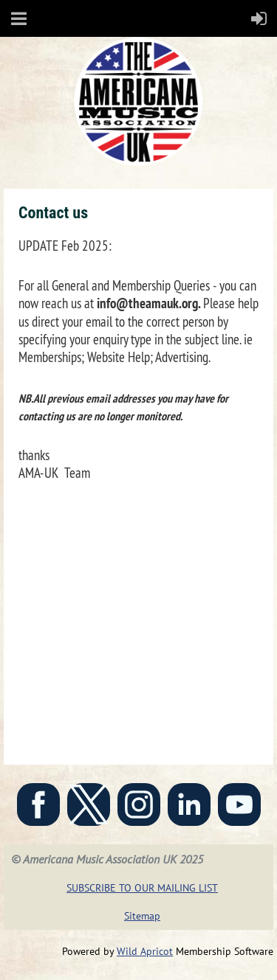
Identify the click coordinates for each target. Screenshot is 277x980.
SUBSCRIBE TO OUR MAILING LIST (142, 888)
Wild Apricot (145, 951)
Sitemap (142, 916)
